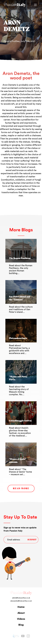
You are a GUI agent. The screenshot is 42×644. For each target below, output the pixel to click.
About (21, 613)
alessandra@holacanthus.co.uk (21, 601)
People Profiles (12, 41)
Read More (21, 488)
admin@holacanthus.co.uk (21, 598)
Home (21, 607)
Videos (21, 619)
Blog (21, 625)
